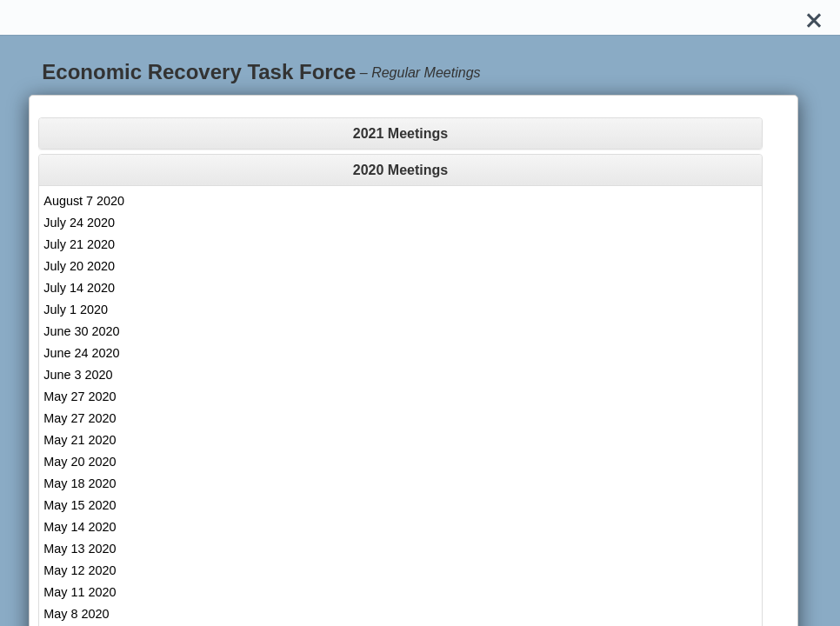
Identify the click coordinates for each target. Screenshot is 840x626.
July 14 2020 (79, 288)
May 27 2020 (80, 396)
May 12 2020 (80, 570)
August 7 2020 (84, 201)
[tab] (400, 133)
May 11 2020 (80, 592)
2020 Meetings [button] (400, 170)
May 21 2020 (80, 440)
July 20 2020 (79, 266)
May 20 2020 (80, 462)
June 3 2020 (78, 375)
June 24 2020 (81, 353)
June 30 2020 (81, 331)
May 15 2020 (80, 505)
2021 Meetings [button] (400, 133)
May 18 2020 (80, 483)
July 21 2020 (79, 244)
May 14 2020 (80, 527)
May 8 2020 (76, 614)
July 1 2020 (76, 310)
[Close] (814, 17)
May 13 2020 (80, 549)
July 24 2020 (79, 223)
